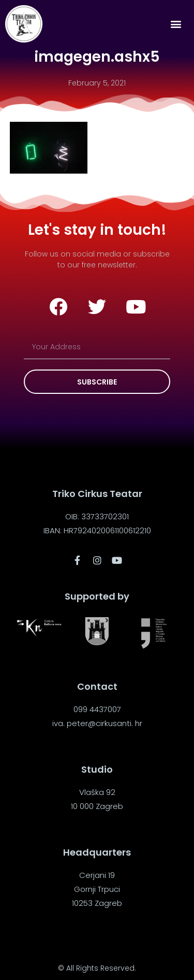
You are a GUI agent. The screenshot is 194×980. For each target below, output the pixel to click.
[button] (176, 24)
